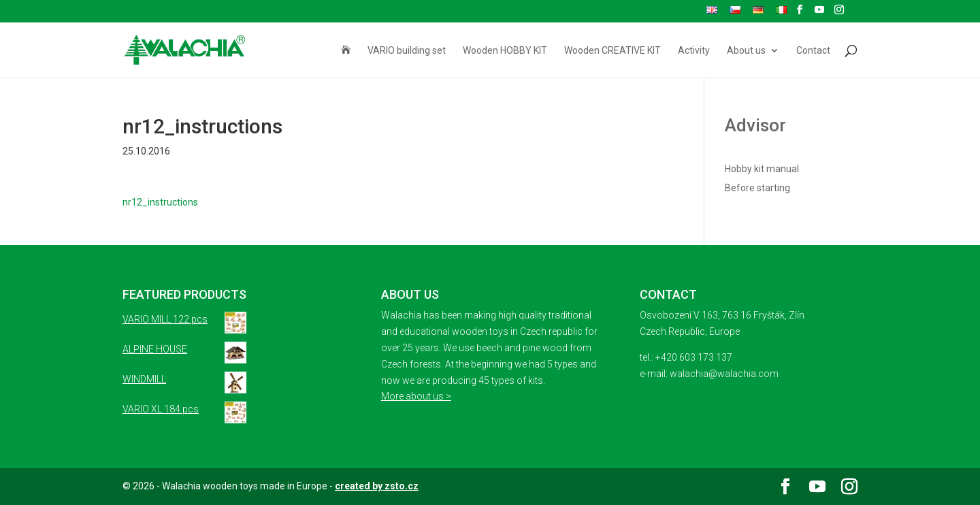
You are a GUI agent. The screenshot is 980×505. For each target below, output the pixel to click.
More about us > (416, 396)
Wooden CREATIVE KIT (612, 51)
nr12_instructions (160, 202)
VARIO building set (407, 51)
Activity (694, 51)
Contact (813, 51)
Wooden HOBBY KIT (505, 51)
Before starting (757, 188)
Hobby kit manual (762, 169)
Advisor (755, 125)
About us (746, 51)
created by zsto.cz (377, 486)
